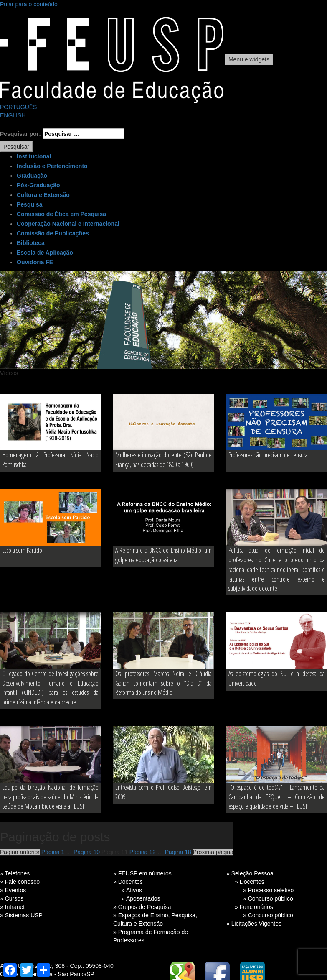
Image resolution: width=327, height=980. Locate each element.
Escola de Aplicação (45, 253)
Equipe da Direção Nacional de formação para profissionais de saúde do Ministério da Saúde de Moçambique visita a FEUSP (50, 797)
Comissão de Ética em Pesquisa (61, 214)
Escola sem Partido (22, 550)
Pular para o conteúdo (29, 4)
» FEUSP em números (142, 873)
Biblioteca (31, 243)
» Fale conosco (20, 882)
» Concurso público (268, 898)
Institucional (34, 156)
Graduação (32, 176)
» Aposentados (141, 898)
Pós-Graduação (38, 185)
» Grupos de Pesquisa (142, 907)
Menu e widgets (249, 59)
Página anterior (20, 852)
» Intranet (12, 907)
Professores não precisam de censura (268, 455)
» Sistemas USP (21, 915)
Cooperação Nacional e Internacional (68, 224)
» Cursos (12, 898)
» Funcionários (254, 907)
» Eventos (13, 890)
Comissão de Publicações (53, 233)
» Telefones (15, 873)
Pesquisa (29, 204)
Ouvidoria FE (35, 262)
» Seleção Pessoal (251, 873)
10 (87, 852)
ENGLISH (13, 115)
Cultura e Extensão (43, 195)
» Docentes (128, 882)
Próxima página (213, 852)
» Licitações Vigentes (254, 924)
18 (178, 852)
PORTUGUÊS (18, 107)
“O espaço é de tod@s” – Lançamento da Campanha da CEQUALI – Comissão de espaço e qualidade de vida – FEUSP (277, 797)
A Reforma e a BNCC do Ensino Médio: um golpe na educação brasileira (163, 555)
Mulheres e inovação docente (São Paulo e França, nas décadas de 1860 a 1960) (163, 460)
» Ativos (132, 890)
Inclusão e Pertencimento (52, 166)
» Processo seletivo (268, 890)
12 (143, 852)
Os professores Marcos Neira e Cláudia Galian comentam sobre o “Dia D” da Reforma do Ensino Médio (163, 683)
